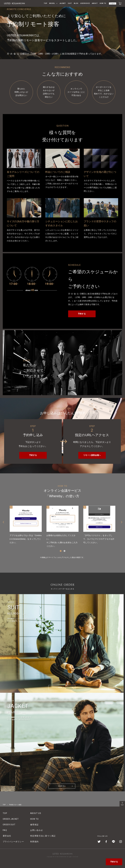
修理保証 (34, 825)
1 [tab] (61, 551)
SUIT (70, 3)
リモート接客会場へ (92, 455)
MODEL (52, 3)
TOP (46, 3)
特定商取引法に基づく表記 (43, 836)
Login (113, 3)
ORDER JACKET (11, 819)
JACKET (63, 3)
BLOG (76, 3)
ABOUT (95, 3)
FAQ (5, 830)
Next (122, 522)
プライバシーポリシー (13, 842)
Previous (3, 522)
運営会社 (7, 836)
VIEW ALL (62, 687)
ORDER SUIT (9, 825)
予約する (114, 862)
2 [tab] (64, 551)
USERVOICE (85, 3)
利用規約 (34, 842)
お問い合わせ (37, 830)
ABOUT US (36, 813)
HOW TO (103, 3)
